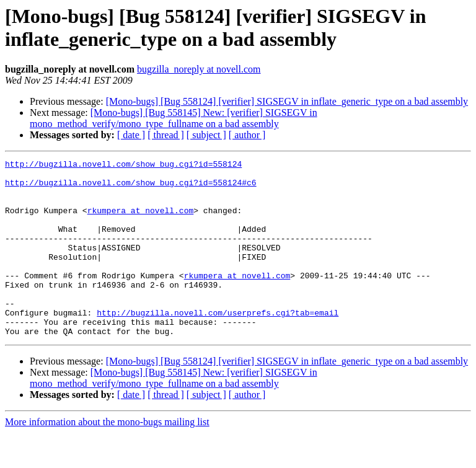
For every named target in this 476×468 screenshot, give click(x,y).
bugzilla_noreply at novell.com (199, 69)
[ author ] (247, 135)
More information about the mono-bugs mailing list (107, 457)
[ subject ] (206, 135)
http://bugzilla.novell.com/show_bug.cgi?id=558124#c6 (131, 188)
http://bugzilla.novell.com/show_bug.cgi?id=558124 (123, 166)
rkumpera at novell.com (141, 221)
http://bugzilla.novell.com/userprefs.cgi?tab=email (218, 344)
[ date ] (131, 135)
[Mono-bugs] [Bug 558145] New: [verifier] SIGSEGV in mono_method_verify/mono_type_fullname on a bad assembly (174, 118)
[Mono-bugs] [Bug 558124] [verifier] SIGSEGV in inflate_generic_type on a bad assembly (287, 101)
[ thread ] (166, 135)
